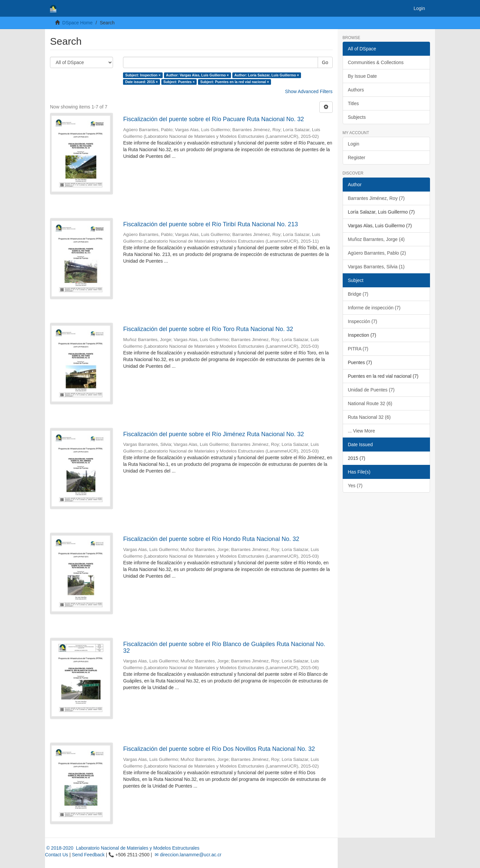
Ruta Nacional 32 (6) (369, 417)
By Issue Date (362, 76)
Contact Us (56, 855)
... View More (361, 431)
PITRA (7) (358, 349)
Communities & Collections (376, 62)
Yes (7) (355, 486)
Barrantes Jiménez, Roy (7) (376, 198)
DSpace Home (77, 23)
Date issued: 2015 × (142, 82)
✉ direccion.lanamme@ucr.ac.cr (187, 855)
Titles (353, 103)
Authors (356, 90)
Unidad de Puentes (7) (371, 390)
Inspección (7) (363, 321)
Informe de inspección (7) (374, 308)
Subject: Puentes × (179, 82)
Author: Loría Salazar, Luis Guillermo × (267, 75)
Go (325, 62)
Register (357, 158)
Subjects (357, 117)
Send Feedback (88, 855)
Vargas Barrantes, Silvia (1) (376, 267)
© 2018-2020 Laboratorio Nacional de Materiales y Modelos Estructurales (122, 848)
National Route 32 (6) (370, 403)
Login (354, 144)
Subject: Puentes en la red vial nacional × (235, 82)
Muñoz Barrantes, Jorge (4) (376, 239)
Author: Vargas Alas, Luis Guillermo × (197, 75)
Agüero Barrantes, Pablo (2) (377, 253)
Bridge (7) (358, 294)
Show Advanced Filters (309, 91)
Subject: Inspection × (143, 75)
